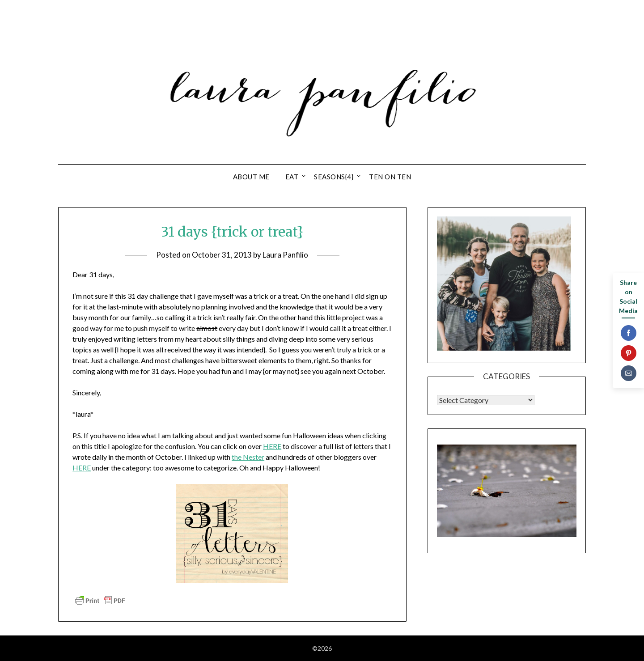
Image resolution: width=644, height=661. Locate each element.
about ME (251, 177)
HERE (272, 446)
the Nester (248, 457)
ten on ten (390, 177)
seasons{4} (334, 177)
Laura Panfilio (285, 255)
